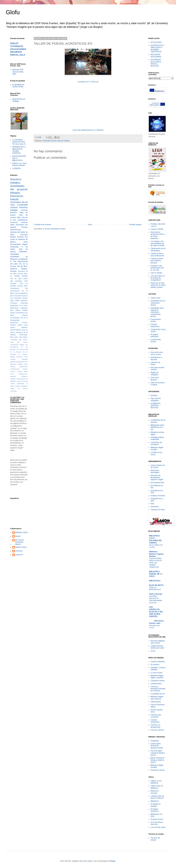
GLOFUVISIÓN (16, 330)
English (12, 357)
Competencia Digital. (17, 345)
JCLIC (153, 651)
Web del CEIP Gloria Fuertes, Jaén (18, 72)
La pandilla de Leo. (158, 694)
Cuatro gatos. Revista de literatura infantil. (157, 746)
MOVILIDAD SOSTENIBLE (156, 56)
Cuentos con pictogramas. (156, 726)
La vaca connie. (157, 673)
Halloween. (23, 252)
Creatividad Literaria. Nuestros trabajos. (56, 141)
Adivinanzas (14, 308)
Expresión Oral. (22, 357)
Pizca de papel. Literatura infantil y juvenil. (158, 753)
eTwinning (13, 391)
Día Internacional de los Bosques (19, 347)
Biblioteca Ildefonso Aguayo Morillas (156, 554)
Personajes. (23, 335)
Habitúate (25, 359)
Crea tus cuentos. (157, 730)
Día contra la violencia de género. (19, 239)
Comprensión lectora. (156, 320)
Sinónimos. (155, 507)
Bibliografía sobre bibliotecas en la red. (157, 427)
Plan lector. (14, 337)
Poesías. (14, 271)
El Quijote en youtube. (156, 805)
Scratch (19, 381)
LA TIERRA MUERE (19, 276)
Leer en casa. (16, 279)
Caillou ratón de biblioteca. (157, 787)
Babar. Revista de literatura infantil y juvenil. (157, 760)
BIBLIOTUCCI (155, 581)
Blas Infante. (23, 340)
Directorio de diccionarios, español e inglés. (157, 478)
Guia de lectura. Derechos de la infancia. (19, 332)
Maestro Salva (21, 547)
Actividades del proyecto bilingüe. (19, 189)
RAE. (153, 504)
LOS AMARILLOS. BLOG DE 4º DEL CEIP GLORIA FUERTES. (156, 612)
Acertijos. (13, 283)
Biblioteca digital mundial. (157, 449)
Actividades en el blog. (19, 305)
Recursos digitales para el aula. (158, 642)
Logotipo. (20, 364)
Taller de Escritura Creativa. (158, 384)
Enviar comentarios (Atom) (55, 229)
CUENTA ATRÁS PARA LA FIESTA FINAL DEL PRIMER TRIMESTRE (155, 563)
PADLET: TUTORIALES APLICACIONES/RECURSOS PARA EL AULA (18, 49)
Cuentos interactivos (155, 325)
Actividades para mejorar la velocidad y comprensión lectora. (157, 312)
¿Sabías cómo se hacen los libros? (157, 797)
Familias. (13, 359)
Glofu (13, 12)
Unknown (19, 551)
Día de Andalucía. (21, 293)
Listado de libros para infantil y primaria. (157, 261)
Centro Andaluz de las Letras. (158, 466)
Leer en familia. (157, 273)
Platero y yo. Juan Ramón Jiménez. (19, 164)
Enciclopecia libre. (158, 483)
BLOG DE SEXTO (156, 585)
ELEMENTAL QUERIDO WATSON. (156, 406)
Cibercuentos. (156, 702)
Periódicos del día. (158, 770)
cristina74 (19, 555)
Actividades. (14, 340)
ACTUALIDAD (156, 42)
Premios (13, 371)
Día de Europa (15, 296)
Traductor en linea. (158, 510)
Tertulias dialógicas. (21, 386)
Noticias (13, 367)
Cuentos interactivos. (155, 721)
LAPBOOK (17, 168)
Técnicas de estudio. (155, 839)
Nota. (26, 364)
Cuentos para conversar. (156, 716)
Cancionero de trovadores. (156, 443)
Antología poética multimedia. (157, 438)
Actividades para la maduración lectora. (158, 303)
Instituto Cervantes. (158, 496)
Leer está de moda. (158, 827)
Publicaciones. (23, 374)
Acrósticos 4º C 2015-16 (88, 82)
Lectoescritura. (156, 684)
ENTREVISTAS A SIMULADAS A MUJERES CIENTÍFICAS (157, 49)
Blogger (113, 861)
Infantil (18, 536)
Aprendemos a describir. (156, 358)
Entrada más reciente (43, 225)
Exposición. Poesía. (19, 322)
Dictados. (154, 395)
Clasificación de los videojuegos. (158, 249)
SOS (26, 281)
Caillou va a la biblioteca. (156, 782)
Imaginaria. (155, 741)
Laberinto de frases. (155, 363)
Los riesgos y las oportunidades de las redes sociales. (158, 243)
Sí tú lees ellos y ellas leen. (157, 823)
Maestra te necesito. (155, 792)
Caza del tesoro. (19, 342)
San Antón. (24, 337)
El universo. (23, 354)
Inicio (90, 225)
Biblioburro (155, 801)
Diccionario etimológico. (155, 471)
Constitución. (15, 288)
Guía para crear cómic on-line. (157, 353)
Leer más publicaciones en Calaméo (88, 130)
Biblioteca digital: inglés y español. (157, 677)
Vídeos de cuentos (19, 389)
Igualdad (13, 362)
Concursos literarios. (155, 379)
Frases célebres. (19, 327)
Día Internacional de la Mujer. (19, 291)
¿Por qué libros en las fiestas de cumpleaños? (158, 278)
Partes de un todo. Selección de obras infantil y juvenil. (158, 285)
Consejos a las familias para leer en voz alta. (157, 268)
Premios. (21, 237)
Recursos (13, 376)
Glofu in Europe (156, 594)
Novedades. (15, 254)
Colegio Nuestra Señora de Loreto (157, 647)
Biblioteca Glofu (21, 532)
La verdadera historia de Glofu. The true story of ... (20, 142)
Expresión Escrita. (21, 298)
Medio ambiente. (22, 300)
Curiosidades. (15, 318)
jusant (90, 861)
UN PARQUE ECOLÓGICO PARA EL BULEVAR (156, 63)
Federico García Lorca (19, 325)
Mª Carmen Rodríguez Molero (20, 542)
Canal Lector (155, 298)
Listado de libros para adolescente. (157, 255)
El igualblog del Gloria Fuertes (18, 86)
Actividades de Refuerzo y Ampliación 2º (19, 259)
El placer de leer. (157, 819)
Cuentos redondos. (158, 662)
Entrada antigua (135, 225)
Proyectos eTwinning (19, 303)
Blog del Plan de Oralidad (19, 100)
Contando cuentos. (158, 681)
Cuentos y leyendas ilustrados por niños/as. (158, 689)
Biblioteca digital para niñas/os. (157, 698)
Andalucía (24, 308)
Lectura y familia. (157, 229)
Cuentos (25, 315)
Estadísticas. (23, 220)
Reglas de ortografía (154, 374)
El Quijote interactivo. (155, 336)
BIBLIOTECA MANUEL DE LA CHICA (156, 574)
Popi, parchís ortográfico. (156, 399)
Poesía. (25, 369)
